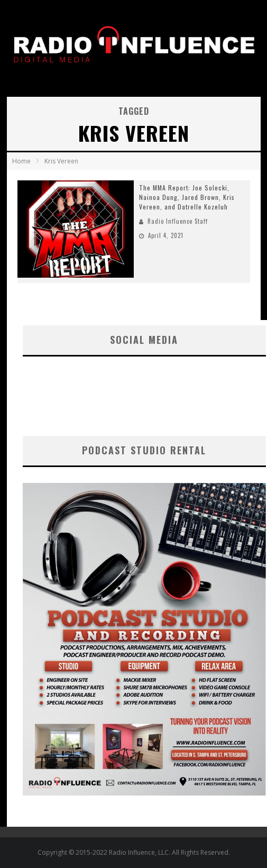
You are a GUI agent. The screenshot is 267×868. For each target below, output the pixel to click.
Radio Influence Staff (178, 221)
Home (21, 161)
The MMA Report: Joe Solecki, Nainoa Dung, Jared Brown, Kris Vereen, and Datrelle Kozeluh (187, 197)
